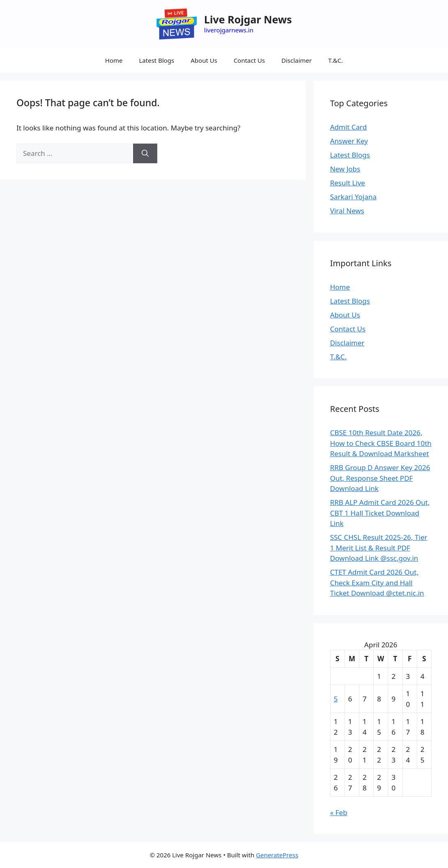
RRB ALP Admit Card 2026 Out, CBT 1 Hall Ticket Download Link (380, 513)
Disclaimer (296, 60)
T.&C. (335, 60)
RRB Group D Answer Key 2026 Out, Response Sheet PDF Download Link (380, 478)
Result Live (348, 183)
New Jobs (345, 169)
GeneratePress (277, 855)
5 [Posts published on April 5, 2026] (336, 699)
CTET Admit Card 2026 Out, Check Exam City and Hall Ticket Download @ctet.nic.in (377, 582)
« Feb (339, 812)
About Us (204, 60)
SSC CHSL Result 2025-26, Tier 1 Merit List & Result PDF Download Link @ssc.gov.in (379, 548)
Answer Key (349, 141)
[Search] (145, 153)
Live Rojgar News (248, 19)
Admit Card (349, 127)
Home (114, 60)
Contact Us (249, 60)
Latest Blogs (156, 60)
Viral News (347, 211)
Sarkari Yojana (353, 197)
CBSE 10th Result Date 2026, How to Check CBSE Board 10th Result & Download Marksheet (381, 443)
